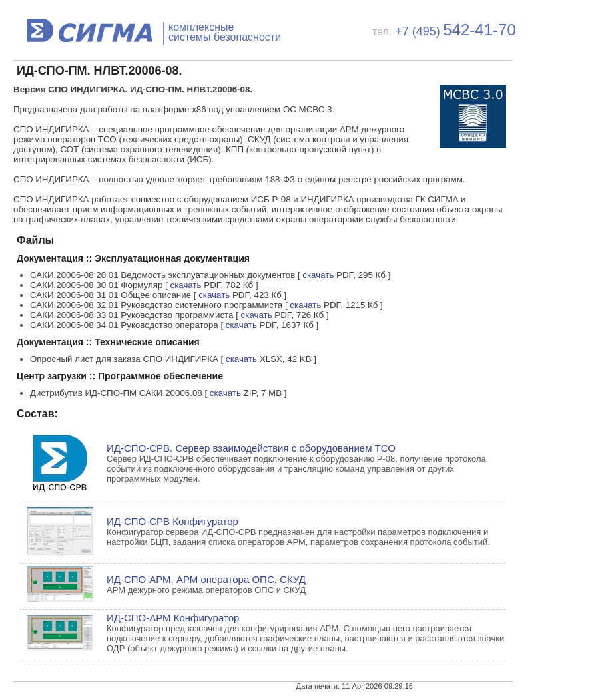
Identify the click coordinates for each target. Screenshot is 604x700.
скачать (318, 275)
